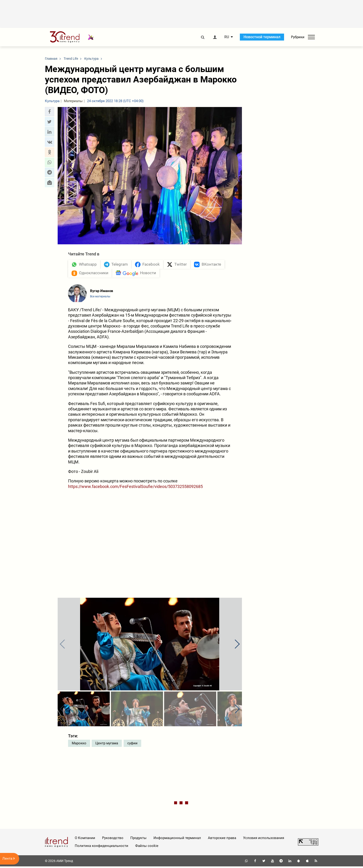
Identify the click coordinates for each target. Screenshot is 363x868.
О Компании (85, 840)
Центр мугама (107, 745)
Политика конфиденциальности (102, 847)
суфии (132, 745)
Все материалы (100, 298)
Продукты (138, 840)
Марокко (79, 745)
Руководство (113, 840)
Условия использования (264, 840)
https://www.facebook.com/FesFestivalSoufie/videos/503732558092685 (135, 488)
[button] (50, 112)
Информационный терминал (177, 840)
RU (227, 37)
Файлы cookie (147, 847)
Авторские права (222, 840)
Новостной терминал (262, 37)
